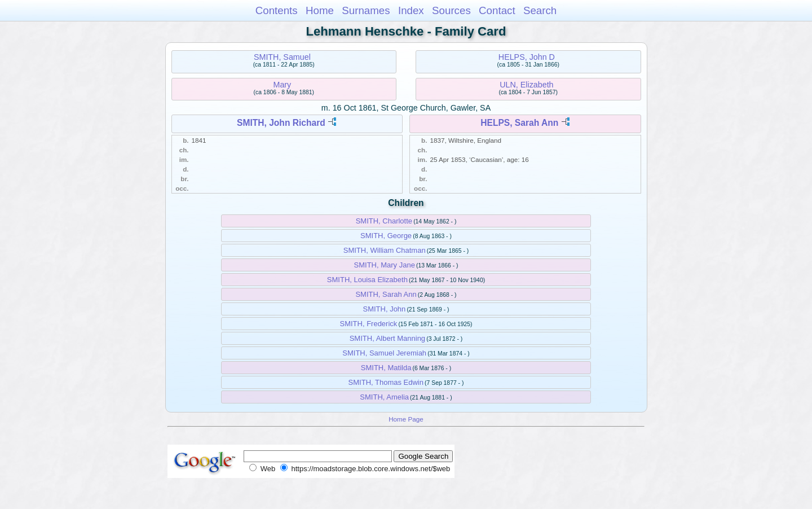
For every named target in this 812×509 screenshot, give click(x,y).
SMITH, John (384, 309)
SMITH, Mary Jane (385, 265)
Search (540, 10)
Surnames (366, 10)
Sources (451, 10)
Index (411, 10)
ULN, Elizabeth (526, 85)
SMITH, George (386, 236)
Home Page (406, 419)
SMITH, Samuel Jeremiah (384, 353)
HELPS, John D (527, 57)
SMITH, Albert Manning (387, 338)
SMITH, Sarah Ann (386, 294)
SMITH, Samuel (282, 57)
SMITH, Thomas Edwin (386, 382)
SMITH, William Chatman (385, 250)
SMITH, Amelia (384, 397)
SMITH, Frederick (368, 324)
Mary (283, 85)
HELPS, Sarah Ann (519, 123)
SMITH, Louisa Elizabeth (367, 280)
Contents (277, 10)
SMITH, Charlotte (384, 221)
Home (320, 10)
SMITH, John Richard (281, 123)
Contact (497, 10)
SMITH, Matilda (386, 368)
